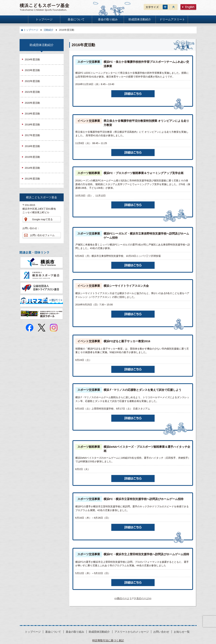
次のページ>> (144, 598)
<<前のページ (122, 598)
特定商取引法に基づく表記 (108, 640)
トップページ (31, 30)
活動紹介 (49, 30)
